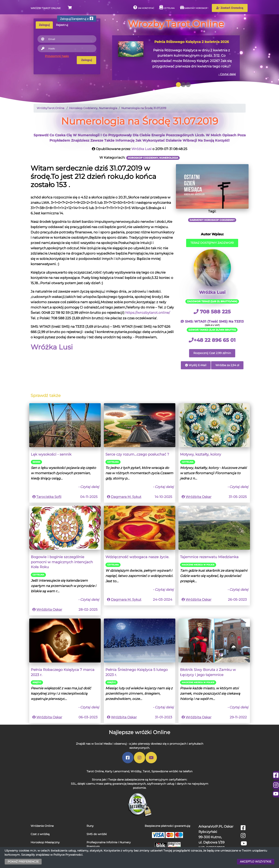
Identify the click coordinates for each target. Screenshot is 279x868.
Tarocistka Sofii (49, 497)
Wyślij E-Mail (196, 365)
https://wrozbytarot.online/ (148, 313)
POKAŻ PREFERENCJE (23, 862)
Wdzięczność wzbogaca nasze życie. (137, 557)
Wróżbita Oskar (199, 497)
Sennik (36, 462)
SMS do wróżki (97, 834)
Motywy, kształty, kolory (201, 454)
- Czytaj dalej (227, 74)
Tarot (146, 771)
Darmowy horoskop (194, 7)
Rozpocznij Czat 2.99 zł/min (212, 353)
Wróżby (136, 771)
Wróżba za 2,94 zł (227, 365)
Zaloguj (86, 60)
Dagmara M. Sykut (126, 497)
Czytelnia (167, 7)
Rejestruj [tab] (62, 25)
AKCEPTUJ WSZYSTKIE (256, 862)
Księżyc (37, 682)
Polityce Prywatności (68, 855)
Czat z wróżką (40, 834)
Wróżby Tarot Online (46, 8)
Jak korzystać (144, 7)
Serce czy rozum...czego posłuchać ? (137, 454)
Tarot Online (95, 771)
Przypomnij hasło (57, 56)
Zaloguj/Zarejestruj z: (77, 19)
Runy (90, 826)
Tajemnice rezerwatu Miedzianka (209, 557)
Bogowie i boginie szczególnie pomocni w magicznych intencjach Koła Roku (62, 562)
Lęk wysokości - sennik (51, 454)
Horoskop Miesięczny (45, 842)
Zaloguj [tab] (44, 25)
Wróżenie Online (42, 826)
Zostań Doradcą (230, 8)
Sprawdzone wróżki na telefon (172, 771)
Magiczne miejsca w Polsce (198, 565)
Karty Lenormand (117, 771)
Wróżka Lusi (141, 149)
